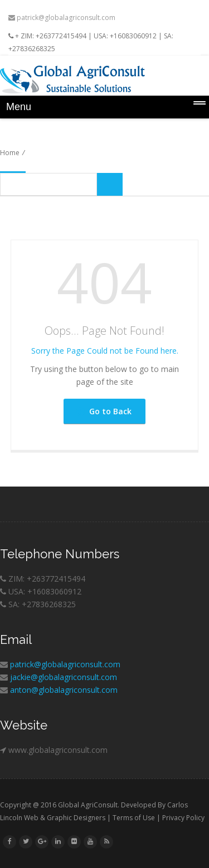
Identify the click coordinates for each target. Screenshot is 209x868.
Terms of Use (134, 818)
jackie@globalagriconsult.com (64, 677)
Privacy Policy (183, 818)
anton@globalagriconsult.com (64, 690)
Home (10, 153)
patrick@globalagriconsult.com (62, 18)
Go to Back (104, 411)
